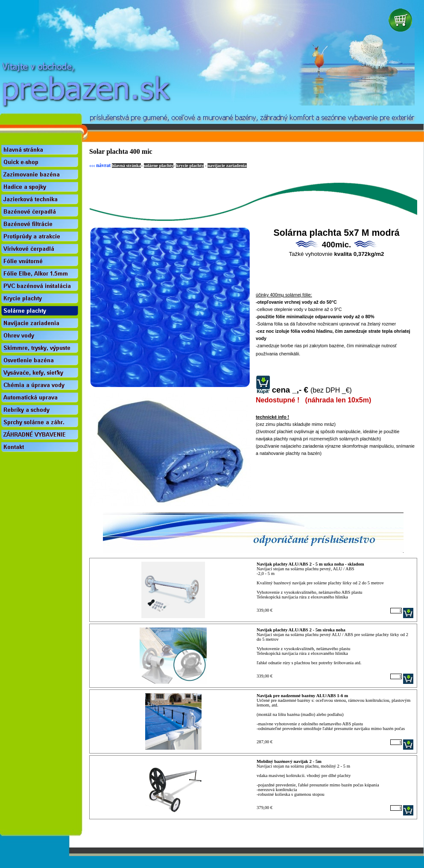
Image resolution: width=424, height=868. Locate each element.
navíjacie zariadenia (227, 166)
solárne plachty (159, 166)
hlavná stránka (126, 166)
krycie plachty (190, 166)
